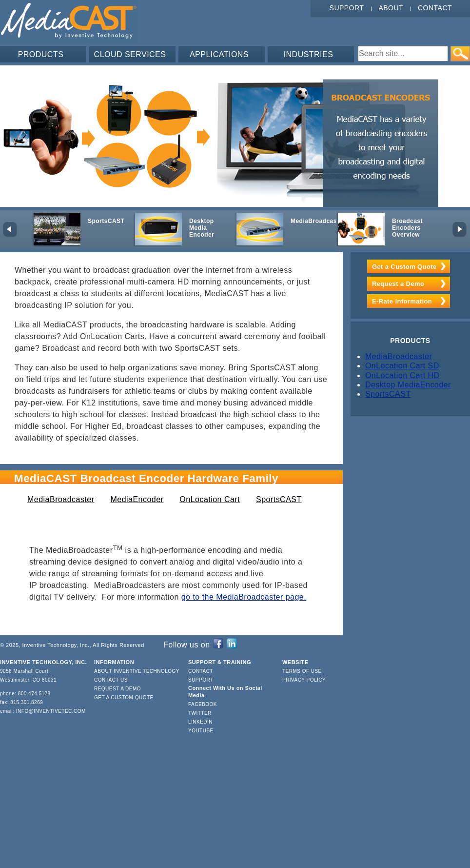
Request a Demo (398, 284)
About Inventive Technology (137, 671)
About (391, 8)
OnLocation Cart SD (402, 366)
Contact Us (111, 680)
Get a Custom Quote (404, 267)
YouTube (201, 731)
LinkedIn (200, 722)
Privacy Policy (304, 680)
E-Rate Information (402, 301)
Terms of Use (302, 671)
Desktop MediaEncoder (408, 385)
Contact (435, 8)
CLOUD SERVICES (130, 54)
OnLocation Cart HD (402, 375)
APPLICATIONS (219, 54)
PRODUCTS (41, 54)
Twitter (200, 713)
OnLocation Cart (210, 499)
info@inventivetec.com (51, 711)
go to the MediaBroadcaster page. (244, 597)
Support (347, 8)
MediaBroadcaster (61, 499)
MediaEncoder (137, 499)
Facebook (203, 704)
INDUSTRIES (309, 54)
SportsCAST (279, 499)
